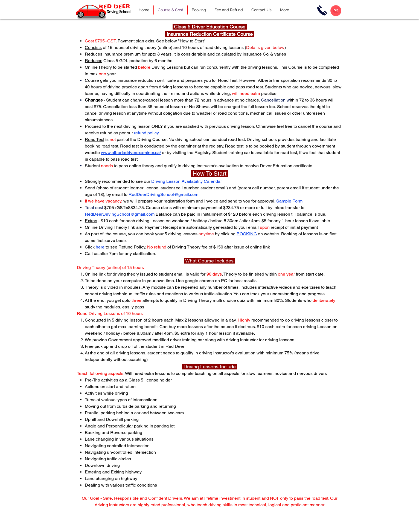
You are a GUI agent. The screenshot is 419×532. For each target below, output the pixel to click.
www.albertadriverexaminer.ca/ (131, 153)
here (100, 247)
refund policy (146, 133)
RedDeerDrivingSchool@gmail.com (163, 194)
